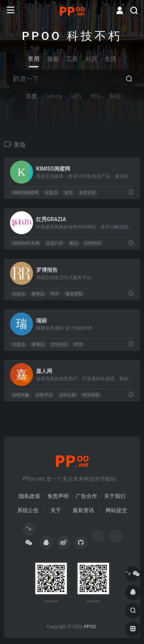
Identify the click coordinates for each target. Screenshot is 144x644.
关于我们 (115, 496)
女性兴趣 (21, 395)
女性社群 (68, 395)
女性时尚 (93, 243)
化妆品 (51, 193)
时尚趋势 (91, 395)
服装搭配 (74, 294)
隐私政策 (30, 496)
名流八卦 (55, 243)
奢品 (74, 243)
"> (29, 531)
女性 (68, 193)
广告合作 (86, 496)
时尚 (55, 294)
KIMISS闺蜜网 (25, 193)
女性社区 (88, 193)
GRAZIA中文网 (26, 243)
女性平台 (44, 395)
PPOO (90, 627)
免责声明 (58, 496)
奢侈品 (38, 294)
